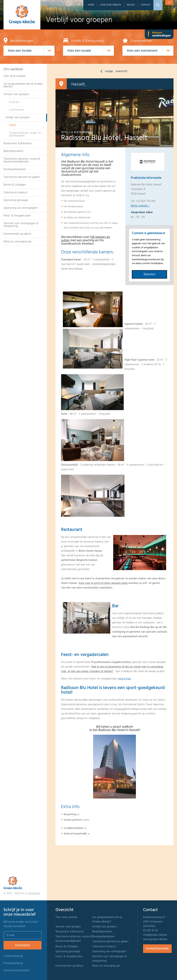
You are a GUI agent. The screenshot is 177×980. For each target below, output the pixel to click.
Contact (146, 5)
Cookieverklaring (13, 956)
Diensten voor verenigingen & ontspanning (21, 225)
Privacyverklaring (13, 963)
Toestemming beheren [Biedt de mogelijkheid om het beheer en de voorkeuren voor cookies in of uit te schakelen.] (17, 971)
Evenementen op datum (17, 234)
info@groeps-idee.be (155, 935)
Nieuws (131, 5)
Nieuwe (159, 34)
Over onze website (110, 5)
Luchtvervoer (17, 110)
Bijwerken (150, 274)
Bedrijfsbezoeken (13, 151)
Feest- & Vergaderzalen (17, 216)
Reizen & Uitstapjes (15, 185)
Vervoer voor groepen (16, 94)
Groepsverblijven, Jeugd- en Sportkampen (25, 134)
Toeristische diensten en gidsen (22, 177)
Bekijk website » (140, 206)
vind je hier (125, 679)
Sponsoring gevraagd (16, 200)
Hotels (13, 125)
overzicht (122, 71)
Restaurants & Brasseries (18, 143)
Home (91, 5)
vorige (106, 71)
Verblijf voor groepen (18, 118)
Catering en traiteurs (15, 193)
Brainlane (34, 893)
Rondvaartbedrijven (15, 169)
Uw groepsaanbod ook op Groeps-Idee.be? (23, 85)
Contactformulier (157, 949)
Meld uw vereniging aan (18, 242)
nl (169, 2)
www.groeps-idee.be (155, 939)
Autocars (14, 102)
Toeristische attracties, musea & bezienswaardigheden (22, 160)
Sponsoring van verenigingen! (21, 208)
